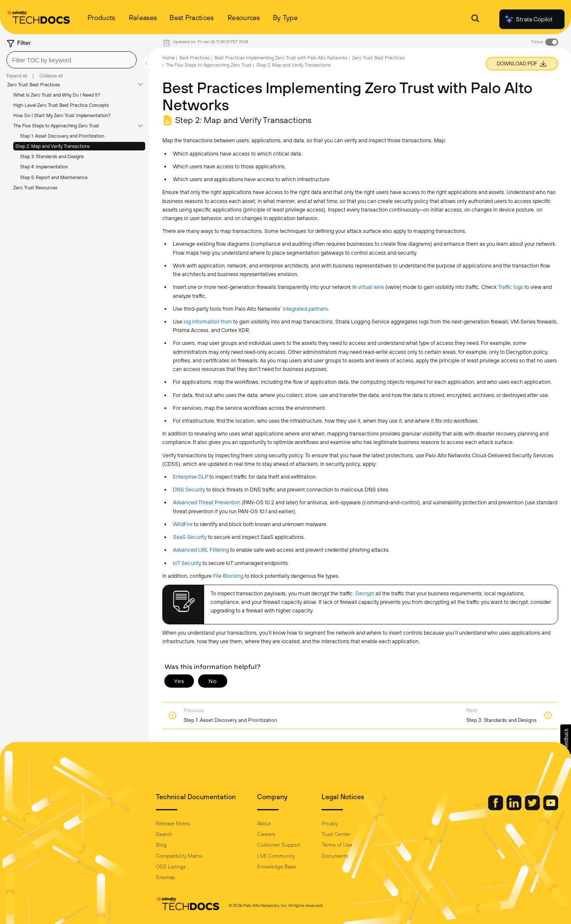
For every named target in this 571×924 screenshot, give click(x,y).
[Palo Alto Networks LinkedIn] (515, 808)
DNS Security (189, 490)
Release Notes (173, 824)
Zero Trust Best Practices (34, 85)
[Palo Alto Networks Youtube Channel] (551, 808)
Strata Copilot (528, 19)
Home (168, 58)
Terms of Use (337, 845)
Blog (161, 845)
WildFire (183, 524)
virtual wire (371, 287)
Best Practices (195, 58)
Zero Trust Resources (35, 188)
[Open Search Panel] (475, 19)
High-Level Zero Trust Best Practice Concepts (61, 105)
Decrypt (365, 593)
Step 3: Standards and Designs (52, 156)
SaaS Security (190, 537)
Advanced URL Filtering (201, 550)
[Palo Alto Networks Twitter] (533, 808)
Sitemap (165, 877)
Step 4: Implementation (44, 167)
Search (164, 834)
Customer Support (279, 845)
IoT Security (187, 563)
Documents (335, 856)
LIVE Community (276, 856)
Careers (266, 834)
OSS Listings (171, 867)
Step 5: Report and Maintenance (54, 177)
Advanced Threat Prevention (207, 502)
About (264, 824)
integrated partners (305, 309)
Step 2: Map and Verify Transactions (53, 146)
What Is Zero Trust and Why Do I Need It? (57, 95)
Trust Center (336, 834)
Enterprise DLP (190, 477)
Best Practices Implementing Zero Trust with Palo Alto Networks (281, 58)
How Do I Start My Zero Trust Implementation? (62, 115)
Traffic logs (511, 287)
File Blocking (228, 576)
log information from (208, 322)
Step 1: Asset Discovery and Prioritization (62, 136)
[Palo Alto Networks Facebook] (496, 808)
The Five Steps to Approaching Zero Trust (56, 126)
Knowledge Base (277, 867)
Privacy (330, 824)
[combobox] (72, 60)
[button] (566, 739)
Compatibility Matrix (179, 856)
